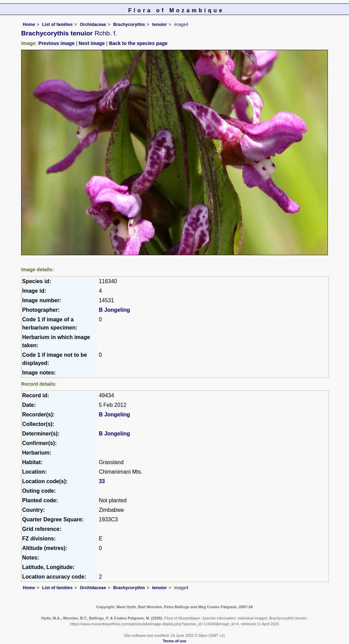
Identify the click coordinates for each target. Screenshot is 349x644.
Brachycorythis (129, 24)
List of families (58, 24)
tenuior (159, 24)
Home (29, 24)
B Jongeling (115, 310)
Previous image (56, 43)
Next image (92, 43)
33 (102, 481)
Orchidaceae (93, 24)
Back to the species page (138, 43)
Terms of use (175, 641)
